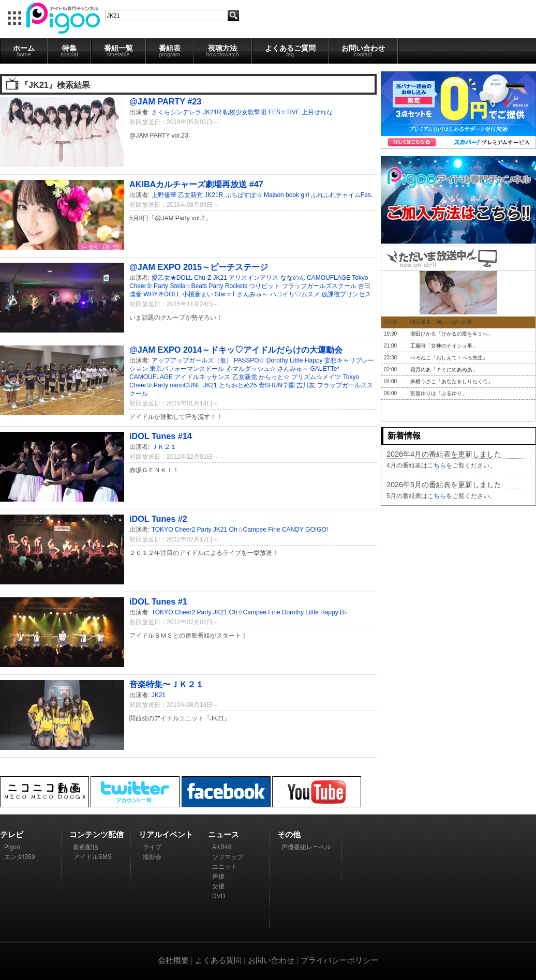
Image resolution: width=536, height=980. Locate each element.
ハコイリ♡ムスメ (295, 294)
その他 (289, 834)
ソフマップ (228, 857)
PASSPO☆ (249, 360)
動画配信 (86, 847)
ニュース (224, 834)
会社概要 (173, 960)
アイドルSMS (93, 857)
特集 (69, 51)
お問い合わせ (363, 51)
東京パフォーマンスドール (187, 369)
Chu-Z (203, 278)
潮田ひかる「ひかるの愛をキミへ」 (452, 334)
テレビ (12, 834)
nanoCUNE (185, 385)
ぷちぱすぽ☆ (244, 195)
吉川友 (306, 385)
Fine (274, 530)
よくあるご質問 (290, 51)
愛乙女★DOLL (172, 278)
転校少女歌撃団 (245, 112)
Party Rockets (228, 286)
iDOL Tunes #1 (158, 601)
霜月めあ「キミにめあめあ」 (444, 370)
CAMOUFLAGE (329, 278)
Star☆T (225, 294)
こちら (437, 465)
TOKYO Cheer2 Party (182, 530)
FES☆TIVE (284, 112)
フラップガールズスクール (319, 286)
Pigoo (12, 847)
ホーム (24, 51)
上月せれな (317, 112)
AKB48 (222, 847)
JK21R (212, 112)
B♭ (344, 612)
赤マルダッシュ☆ (251, 369)
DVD (219, 896)
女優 (218, 886)
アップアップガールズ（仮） (192, 360)
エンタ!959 (19, 857)
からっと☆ (274, 377)
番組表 (170, 51)
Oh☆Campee (248, 530)
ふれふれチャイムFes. (342, 195)
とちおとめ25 (238, 385)
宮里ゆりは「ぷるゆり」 (439, 393)
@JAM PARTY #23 (165, 101)
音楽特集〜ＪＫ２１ (167, 684)
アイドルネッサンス (202, 377)
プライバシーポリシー (339, 960)
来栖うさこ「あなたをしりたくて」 (452, 381)
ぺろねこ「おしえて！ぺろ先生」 (449, 358)
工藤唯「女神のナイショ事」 (444, 346)
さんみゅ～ (252, 294)
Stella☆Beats (188, 286)
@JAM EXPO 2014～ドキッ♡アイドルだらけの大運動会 (236, 350)
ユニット (225, 867)
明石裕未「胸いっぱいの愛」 (444, 322)
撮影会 (152, 857)
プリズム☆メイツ (316, 377)
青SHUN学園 (277, 385)
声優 (218, 877)
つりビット (264, 286)
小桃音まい (198, 294)
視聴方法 (223, 51)
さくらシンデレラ (176, 112)
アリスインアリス (254, 278)
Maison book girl (286, 195)
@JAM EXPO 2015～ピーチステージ (199, 267)
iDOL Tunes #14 (161, 436)
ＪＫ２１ (164, 447)
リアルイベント (166, 834)
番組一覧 (118, 51)
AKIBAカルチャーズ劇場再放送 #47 (196, 184)
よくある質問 (218, 960)
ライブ (152, 847)
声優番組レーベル (306, 847)
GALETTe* (325, 369)
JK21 (220, 278)
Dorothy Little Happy (295, 360)
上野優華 (164, 195)
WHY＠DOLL (162, 294)
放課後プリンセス (346, 294)
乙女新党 (190, 195)
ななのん (293, 278)
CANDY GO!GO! (305, 530)
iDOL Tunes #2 (158, 519)
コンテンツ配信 (96, 834)
